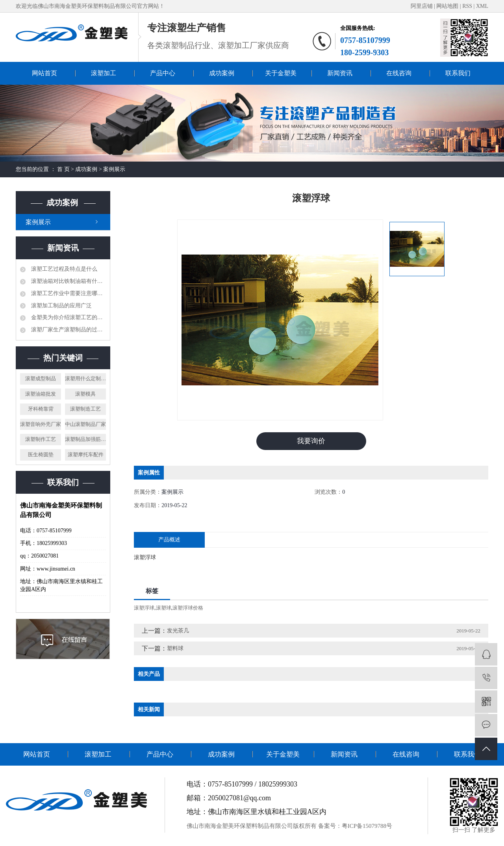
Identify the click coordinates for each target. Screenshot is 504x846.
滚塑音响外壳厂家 (41, 424)
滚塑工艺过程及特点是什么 (63, 269)
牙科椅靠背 (41, 409)
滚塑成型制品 (41, 378)
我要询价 (311, 441)
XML (482, 6)
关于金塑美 (281, 73)
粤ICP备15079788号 (367, 826)
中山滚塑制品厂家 (85, 424)
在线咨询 (399, 73)
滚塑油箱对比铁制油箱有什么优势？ (68, 281)
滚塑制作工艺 (41, 439)
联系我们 (458, 73)
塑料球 (175, 648)
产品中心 (163, 73)
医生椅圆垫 (41, 455)
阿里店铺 (422, 6)
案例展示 (114, 169)
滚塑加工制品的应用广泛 (61, 306)
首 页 (63, 169)
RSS (467, 6)
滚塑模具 (85, 394)
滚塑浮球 (144, 608)
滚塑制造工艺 (85, 409)
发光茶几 (178, 631)
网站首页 (44, 73)
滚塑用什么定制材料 (85, 378)
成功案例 (222, 73)
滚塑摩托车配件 (86, 455)
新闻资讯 (340, 73)
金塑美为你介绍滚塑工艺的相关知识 (68, 317)
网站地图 (448, 6)
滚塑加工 (104, 73)
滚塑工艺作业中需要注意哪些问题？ (68, 293)
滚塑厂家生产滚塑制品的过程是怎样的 (68, 330)
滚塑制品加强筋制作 (85, 439)
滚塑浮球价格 (188, 608)
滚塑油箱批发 (41, 394)
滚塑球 (164, 608)
